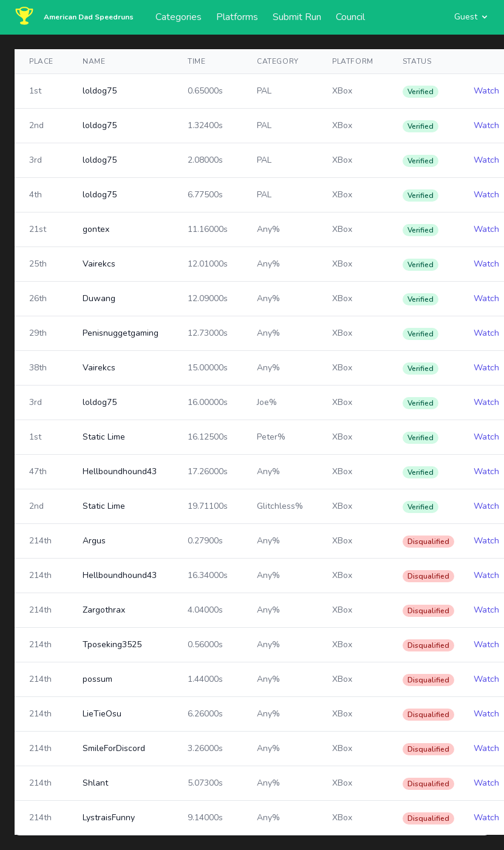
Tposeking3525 (112, 644)
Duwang (99, 298)
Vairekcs (99, 264)
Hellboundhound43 (120, 471)
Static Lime (104, 437)
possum (97, 679)
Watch (486, 91)
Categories (179, 17)
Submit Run (297, 17)
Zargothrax (104, 610)
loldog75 (100, 91)
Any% (268, 229)
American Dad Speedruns (89, 17)
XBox (342, 91)
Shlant (95, 783)
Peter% (271, 437)
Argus (94, 541)
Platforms (237, 17)
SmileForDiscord (114, 748)
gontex (96, 229)
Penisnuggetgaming (121, 333)
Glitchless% (280, 506)
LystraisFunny (109, 818)
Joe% (267, 402)
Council (350, 17)
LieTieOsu (102, 714)
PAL (264, 91)
